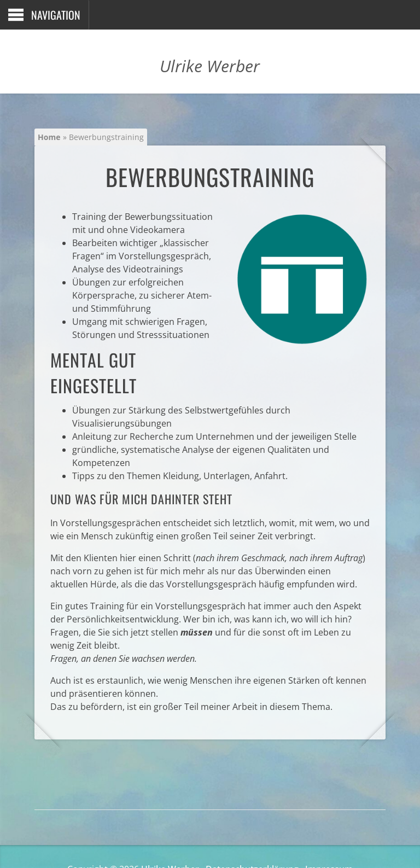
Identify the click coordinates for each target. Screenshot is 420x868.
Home (48, 137)
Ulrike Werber (170, 844)
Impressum (329, 844)
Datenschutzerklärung (252, 844)
